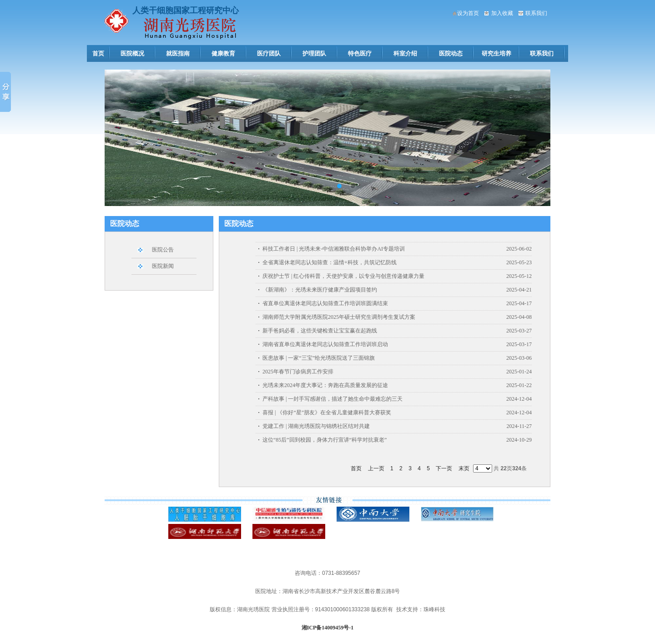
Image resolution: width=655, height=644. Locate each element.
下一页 (444, 468)
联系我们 (536, 13)
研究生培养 (496, 53)
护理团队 (314, 53)
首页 (98, 53)
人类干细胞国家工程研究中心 (186, 10)
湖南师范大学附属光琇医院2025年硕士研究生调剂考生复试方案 (339, 317)
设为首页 (468, 13)
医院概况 (132, 53)
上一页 (376, 468)
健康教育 (223, 53)
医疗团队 (269, 53)
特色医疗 (360, 53)
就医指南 (178, 53)
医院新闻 (163, 266)
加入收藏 (502, 13)
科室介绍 (405, 53)
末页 (464, 468)
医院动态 (451, 53)
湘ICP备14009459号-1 (328, 628)
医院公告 (163, 250)
